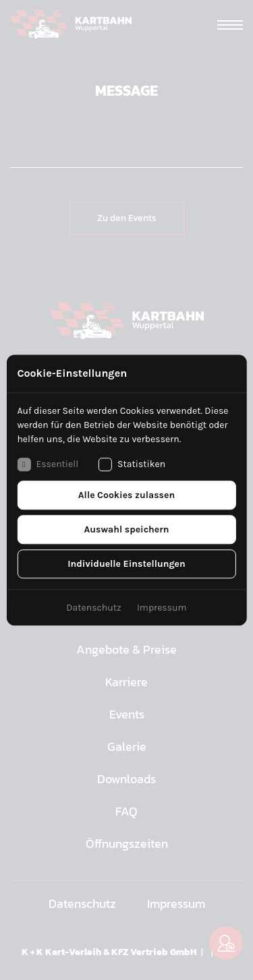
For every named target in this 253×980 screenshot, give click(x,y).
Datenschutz (93, 608)
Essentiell (48, 464)
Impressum (162, 608)
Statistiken (132, 464)
